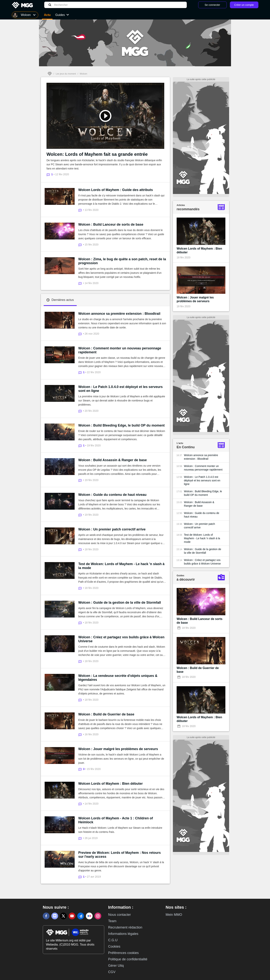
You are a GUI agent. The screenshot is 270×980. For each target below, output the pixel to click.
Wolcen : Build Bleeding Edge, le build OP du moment (121, 425)
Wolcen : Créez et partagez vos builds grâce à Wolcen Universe (121, 639)
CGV (112, 972)
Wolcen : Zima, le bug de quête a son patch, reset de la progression (122, 261)
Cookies (114, 946)
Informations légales (123, 934)
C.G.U (113, 940)
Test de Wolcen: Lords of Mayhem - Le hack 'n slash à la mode (121, 566)
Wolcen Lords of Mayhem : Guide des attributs (116, 190)
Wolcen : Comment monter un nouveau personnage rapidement (120, 350)
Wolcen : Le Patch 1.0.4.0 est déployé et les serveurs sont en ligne (121, 389)
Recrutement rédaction (125, 927)
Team (112, 921)
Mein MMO (174, 915)
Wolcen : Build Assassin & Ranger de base (113, 460)
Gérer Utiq (116, 966)
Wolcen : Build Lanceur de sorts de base (111, 224)
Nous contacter (120, 915)
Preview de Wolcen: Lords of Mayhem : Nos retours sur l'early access (120, 855)
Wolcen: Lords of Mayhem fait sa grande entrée (97, 154)
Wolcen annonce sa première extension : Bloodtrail (119, 314)
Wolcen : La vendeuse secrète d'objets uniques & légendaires (118, 678)
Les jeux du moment (66, 74)
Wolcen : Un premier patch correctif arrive (112, 529)
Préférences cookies (123, 953)
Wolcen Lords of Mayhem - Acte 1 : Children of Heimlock (116, 820)
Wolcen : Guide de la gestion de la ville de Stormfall (120, 603)
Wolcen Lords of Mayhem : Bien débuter (111, 784)
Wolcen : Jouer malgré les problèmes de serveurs (118, 749)
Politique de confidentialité (128, 959)
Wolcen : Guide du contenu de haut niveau (112, 495)
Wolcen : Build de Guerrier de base (106, 714)
